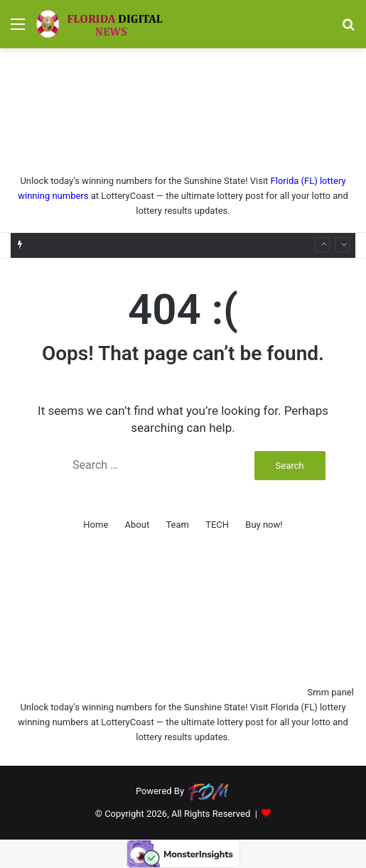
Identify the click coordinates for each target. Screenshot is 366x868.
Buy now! (264, 525)
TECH (217, 525)
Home (96, 525)
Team (177, 525)
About (138, 525)
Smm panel (331, 692)
